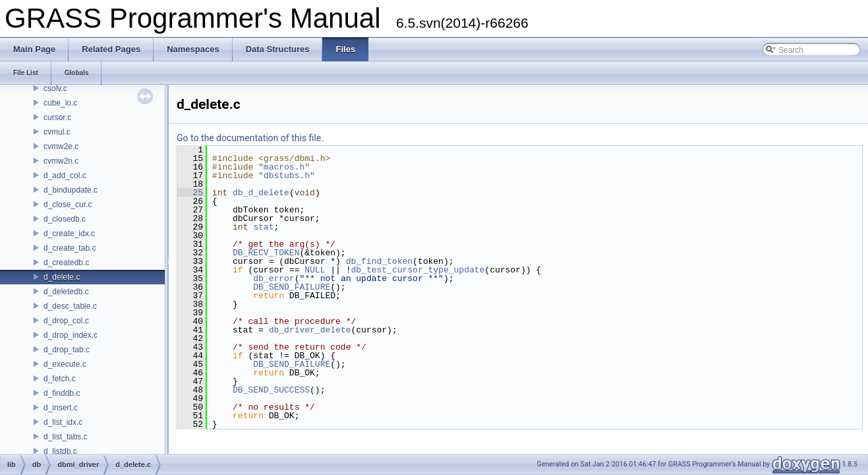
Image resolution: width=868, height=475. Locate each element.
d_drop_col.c (66, 321)
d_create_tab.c (70, 248)
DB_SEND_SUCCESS (271, 390)
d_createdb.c (66, 263)
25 (190, 193)
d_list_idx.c (63, 422)
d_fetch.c (60, 379)
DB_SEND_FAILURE (292, 287)
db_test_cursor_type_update (418, 270)
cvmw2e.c (61, 146)
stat (263, 227)
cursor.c (57, 117)
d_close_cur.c (68, 205)
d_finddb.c (62, 393)
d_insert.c (61, 408)
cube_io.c (60, 103)
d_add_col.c (65, 175)
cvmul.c (57, 132)
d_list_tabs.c (66, 437)
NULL (315, 270)
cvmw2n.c (61, 161)
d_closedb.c (65, 219)
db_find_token (379, 261)
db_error (274, 278)
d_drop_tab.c (67, 350)
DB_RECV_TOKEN (266, 253)
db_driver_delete (310, 330)
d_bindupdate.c (71, 190)
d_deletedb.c (66, 292)
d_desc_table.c (70, 306)
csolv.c (55, 88)
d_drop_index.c (71, 335)
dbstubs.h (287, 175)
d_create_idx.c (69, 234)
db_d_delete (261, 193)
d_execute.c (65, 364)
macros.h (284, 167)
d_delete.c (62, 277)
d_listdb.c (60, 451)
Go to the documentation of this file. (250, 138)
